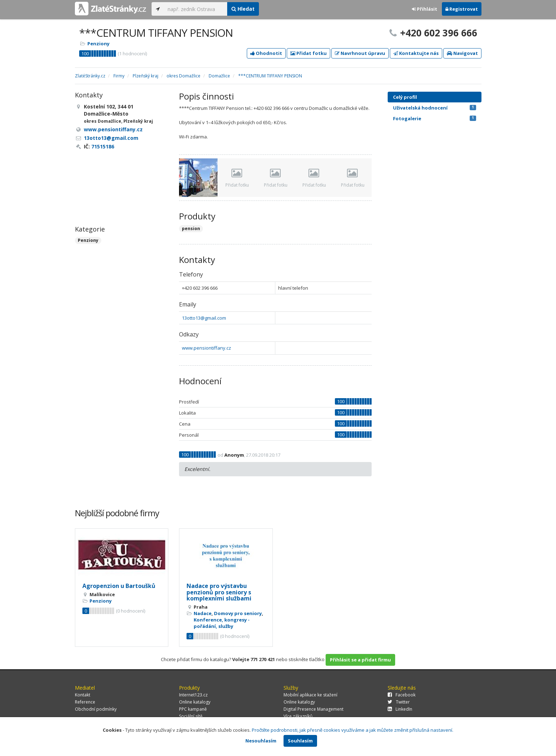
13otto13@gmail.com (204, 318)
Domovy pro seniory (238, 613)
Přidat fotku (308, 53)
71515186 (103, 146)
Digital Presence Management (313, 709)
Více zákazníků (298, 716)
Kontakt (83, 695)
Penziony (98, 44)
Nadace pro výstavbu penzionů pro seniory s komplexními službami (219, 592)
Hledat (243, 9)
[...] (196, 9)
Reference (85, 702)
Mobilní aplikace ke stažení (310, 695)
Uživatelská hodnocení (435, 108)
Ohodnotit (266, 53)
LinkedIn (400, 709)
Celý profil (405, 97)
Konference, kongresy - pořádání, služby (222, 623)
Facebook (402, 695)
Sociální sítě (191, 716)
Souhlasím (300, 741)
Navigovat (462, 53)
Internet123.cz (193, 695)
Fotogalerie (435, 118)
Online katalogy (195, 702)
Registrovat (462, 9)
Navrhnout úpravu (360, 53)
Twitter (399, 702)
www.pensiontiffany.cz (206, 348)
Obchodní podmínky (96, 709)
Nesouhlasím (261, 741)
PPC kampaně (193, 709)
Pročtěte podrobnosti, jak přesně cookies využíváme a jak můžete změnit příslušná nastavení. (353, 730)
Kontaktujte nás (416, 53)
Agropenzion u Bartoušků (119, 586)
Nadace (203, 613)
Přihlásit (425, 9)
